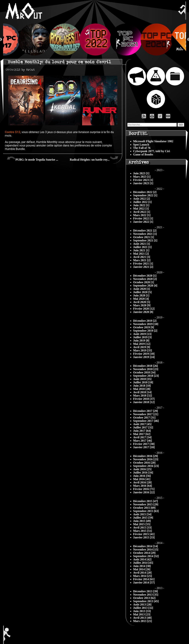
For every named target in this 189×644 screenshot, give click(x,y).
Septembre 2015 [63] (146, 511)
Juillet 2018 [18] (143, 382)
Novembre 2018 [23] (146, 369)
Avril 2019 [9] (142, 347)
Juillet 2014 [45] (143, 563)
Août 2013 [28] (142, 604)
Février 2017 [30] (144, 444)
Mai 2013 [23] (142, 614)
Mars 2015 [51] (143, 531)
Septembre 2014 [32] (146, 556)
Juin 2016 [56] (142, 476)
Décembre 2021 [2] (145, 231)
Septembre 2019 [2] (145, 331)
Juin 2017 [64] (142, 431)
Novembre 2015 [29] (146, 504)
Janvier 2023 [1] (143, 183)
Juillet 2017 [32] (143, 427)
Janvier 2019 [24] (144, 357)
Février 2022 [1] (143, 218)
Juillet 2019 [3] (142, 337)
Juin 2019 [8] (141, 341)
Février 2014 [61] (144, 579)
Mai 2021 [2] (141, 254)
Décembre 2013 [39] (146, 591)
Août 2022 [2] (142, 199)
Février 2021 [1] (143, 264)
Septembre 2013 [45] (146, 601)
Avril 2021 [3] (142, 257)
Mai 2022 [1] (141, 209)
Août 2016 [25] (142, 469)
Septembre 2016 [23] (146, 466)
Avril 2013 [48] (142, 618)
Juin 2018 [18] (142, 386)
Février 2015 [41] (144, 534)
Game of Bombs (143, 154)
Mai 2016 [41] (142, 479)
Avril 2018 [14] (142, 392)
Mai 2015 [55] (142, 524)
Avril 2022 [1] (142, 212)
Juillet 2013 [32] (143, 608)
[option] (95, 40)
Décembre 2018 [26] (146, 366)
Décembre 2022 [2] (145, 192)
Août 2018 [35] (142, 379)
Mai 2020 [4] (141, 299)
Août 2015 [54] (142, 514)
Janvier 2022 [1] (143, 222)
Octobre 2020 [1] (144, 282)
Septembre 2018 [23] (146, 376)
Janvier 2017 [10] (144, 447)
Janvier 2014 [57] (144, 582)
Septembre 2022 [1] (145, 195)
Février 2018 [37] (144, 399)
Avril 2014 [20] (142, 573)
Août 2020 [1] (142, 289)
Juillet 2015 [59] (143, 518)
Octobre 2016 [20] (144, 463)
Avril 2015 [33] (142, 528)
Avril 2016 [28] (142, 482)
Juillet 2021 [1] (142, 247)
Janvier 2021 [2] (143, 267)
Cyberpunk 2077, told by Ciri (152, 151)
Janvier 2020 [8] (143, 312)
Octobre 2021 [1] (144, 237)
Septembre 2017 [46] (146, 421)
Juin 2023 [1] (141, 173)
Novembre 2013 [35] (146, 595)
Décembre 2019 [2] (145, 321)
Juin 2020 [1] (141, 295)
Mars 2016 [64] (143, 486)
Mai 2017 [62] (142, 434)
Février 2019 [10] (144, 354)
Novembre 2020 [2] (145, 279)
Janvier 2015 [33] (144, 537)
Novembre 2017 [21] (146, 414)
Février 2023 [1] (143, 180)
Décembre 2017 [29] (146, 411)
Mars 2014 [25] (143, 576)
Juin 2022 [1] (141, 205)
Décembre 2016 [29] (146, 456)
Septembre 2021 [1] (145, 240)
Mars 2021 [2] (142, 260)
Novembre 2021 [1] (145, 234)
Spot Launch (141, 145)
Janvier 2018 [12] (144, 402)
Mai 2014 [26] (142, 569)
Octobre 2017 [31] (144, 418)
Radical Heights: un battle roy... (94, 158)
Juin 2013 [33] (142, 611)
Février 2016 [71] (144, 489)
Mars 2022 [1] (142, 215)
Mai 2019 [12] (142, 344)
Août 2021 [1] (142, 244)
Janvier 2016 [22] (144, 492)
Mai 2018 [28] (142, 389)
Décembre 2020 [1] (145, 276)
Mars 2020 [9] (142, 305)
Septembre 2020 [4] (145, 286)
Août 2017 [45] (142, 424)
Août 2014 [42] (142, 559)
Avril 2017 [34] (142, 437)
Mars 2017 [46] (143, 441)
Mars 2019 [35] (143, 350)
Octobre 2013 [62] (144, 598)
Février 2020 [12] (144, 309)
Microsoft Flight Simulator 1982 (153, 141)
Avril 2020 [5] (142, 302)
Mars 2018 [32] (143, 396)
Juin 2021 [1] (141, 250)
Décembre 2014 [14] (146, 546)
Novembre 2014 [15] (146, 549)
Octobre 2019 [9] (144, 327)
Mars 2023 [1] (142, 177)
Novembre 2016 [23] (146, 459)
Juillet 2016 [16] (143, 473)
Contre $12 (13, 132)
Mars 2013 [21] (143, 621)
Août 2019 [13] (142, 334)
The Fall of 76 (142, 148)
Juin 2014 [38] (142, 566)
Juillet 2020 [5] (142, 292)
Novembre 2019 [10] (146, 324)
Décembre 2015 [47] (146, 501)
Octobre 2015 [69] (144, 508)
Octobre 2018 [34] (144, 372)
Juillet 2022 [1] (142, 202)
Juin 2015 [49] (142, 521)
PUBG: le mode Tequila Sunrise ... (32, 158)
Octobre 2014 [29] (144, 553)
